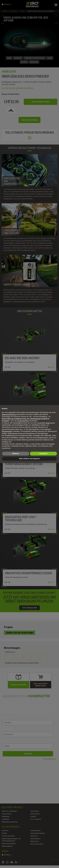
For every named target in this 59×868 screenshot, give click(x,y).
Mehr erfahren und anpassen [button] (29, 459)
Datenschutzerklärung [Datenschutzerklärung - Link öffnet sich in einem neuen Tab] (9, 414)
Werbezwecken (7, 431)
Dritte (48, 423)
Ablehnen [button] (16, 454)
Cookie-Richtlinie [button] (23, 421)
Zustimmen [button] (43, 454)
